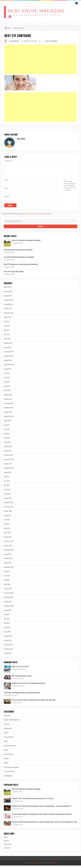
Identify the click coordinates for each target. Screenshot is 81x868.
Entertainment (8, 731)
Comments (8, 161)
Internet (6, 752)
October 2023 (8, 415)
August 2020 (7, 557)
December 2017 (8, 647)
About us (6, 843)
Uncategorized (8, 778)
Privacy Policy (8, 847)
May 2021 (7, 527)
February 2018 (8, 639)
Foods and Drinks (9, 740)
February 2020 (8, 561)
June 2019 (7, 578)
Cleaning (6, 727)
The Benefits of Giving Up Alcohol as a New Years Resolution (22, 695)
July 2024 (7, 376)
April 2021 (7, 531)
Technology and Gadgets (11, 770)
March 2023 (7, 445)
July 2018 (7, 617)
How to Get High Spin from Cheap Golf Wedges (26, 243)
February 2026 (8, 294)
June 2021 (7, 522)
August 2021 (7, 518)
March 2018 (7, 634)
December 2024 (8, 354)
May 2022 (7, 488)
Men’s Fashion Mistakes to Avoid (22, 678)
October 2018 (8, 604)
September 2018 (9, 608)
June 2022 (7, 483)
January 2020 (8, 565)
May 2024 (7, 384)
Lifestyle (6, 761)
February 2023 (8, 449)
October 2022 (8, 466)
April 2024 (7, 389)
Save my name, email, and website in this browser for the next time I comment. (70, 188)
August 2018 (7, 613)
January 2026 (8, 298)
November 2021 (9, 509)
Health (6, 744)
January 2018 (8, 643)
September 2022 (9, 471)
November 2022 (9, 462)
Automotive (7, 718)
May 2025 (7, 333)
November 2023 (9, 410)
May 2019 (7, 583)
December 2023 (8, 406)
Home (7, 28)
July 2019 (7, 574)
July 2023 (7, 427)
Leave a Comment (51, 41)
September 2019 (9, 570)
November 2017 (9, 651)
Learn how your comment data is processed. (38, 216)
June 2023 (7, 432)
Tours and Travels (9, 774)
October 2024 (8, 363)
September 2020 (9, 552)
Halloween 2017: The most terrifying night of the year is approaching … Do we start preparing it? (42, 808)
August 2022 (7, 475)
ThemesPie (34, 865)
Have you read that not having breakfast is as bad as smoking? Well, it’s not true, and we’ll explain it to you (44, 824)
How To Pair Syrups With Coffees (14, 274)
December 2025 (8, 303)
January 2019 (8, 591)
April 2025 (7, 337)
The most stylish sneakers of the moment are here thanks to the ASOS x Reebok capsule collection (42, 817)
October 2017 (8, 656)
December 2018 (8, 595)
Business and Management (12, 722)
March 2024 (7, 393)
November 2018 (9, 600)
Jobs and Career (8, 757)
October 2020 (8, 548)
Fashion (6, 735)
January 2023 (8, 453)
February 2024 (8, 397)
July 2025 (7, 324)
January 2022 (8, 501)
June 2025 (7, 328)
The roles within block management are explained (19, 259)
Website (7, 199)
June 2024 (7, 380)
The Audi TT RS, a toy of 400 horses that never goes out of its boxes (33, 801)
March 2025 (7, 341)
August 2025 (7, 320)
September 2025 (9, 315)
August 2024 (7, 371)
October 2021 (8, 514)
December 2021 (8, 505)
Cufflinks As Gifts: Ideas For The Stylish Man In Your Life (29, 686)
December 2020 (8, 544)
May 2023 (7, 436)
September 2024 (9, 367)
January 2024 (8, 402)
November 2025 (9, 307)
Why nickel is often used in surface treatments (18, 252)
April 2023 (7, 440)
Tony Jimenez (15, 41)
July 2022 (7, 479)
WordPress (54, 865)
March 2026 (7, 290)
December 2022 (8, 458)
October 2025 (8, 311)
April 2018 (7, 630)
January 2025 (8, 350)
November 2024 (9, 359)
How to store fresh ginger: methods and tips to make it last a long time (33, 702)
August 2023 (7, 423)
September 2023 (9, 419)
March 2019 (7, 587)
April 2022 (7, 492)
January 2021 (8, 539)
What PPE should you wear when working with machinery (21, 267)
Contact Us (7, 850)
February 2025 (8, 346)
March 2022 (7, 496)
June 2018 (7, 621)
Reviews (6, 765)
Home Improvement (10, 748)
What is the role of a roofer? (20, 669)
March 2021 (7, 535)
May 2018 (7, 626)
